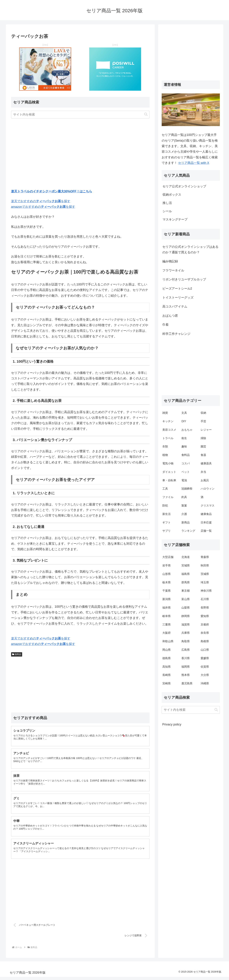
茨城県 (205, 574)
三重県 (167, 625)
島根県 (205, 641)
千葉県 (167, 591)
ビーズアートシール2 (177, 289)
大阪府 (167, 633)
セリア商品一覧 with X (194, 163)
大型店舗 (168, 557)
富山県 (186, 599)
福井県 (167, 608)
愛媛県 (205, 658)
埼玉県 (205, 582)
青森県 (205, 557)
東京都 (186, 591)
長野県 (205, 608)
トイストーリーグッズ (178, 298)
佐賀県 (205, 667)
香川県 (186, 658)
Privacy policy (172, 724)
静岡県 (186, 616)
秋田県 (205, 565)
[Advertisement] (80, 154)
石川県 (205, 599)
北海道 (186, 557)
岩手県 (167, 565)
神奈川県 (206, 591)
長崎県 (167, 675)
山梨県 (186, 608)
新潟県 (167, 599)
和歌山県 (168, 641)
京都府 (205, 625)
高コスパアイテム (175, 307)
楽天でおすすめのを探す (41, 201)
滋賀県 (186, 625)
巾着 (165, 325)
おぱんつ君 (170, 316)
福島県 (186, 574)
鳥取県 (186, 641)
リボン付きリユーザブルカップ (184, 279)
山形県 (167, 574)
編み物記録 (170, 261)
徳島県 (167, 658)
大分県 (205, 675)
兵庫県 (186, 633)
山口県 (205, 650)
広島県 (186, 650)
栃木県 (167, 582)
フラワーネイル (173, 270)
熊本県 (186, 675)
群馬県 (186, 582)
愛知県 (205, 616)
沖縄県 (205, 683)
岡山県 (167, 650)
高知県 (167, 667)
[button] (146, 114)
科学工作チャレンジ (176, 334)
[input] (80, 115)
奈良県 (205, 633)
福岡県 (186, 667)
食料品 (17, 654)
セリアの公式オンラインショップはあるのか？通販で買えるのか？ (190, 250)
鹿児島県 (187, 683)
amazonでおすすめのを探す (43, 207)
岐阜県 (167, 616)
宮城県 (186, 565)
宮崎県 (167, 683)
